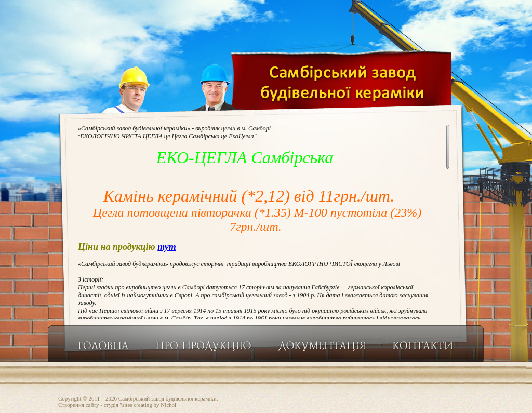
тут (167, 247)
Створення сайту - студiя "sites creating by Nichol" (118, 405)
